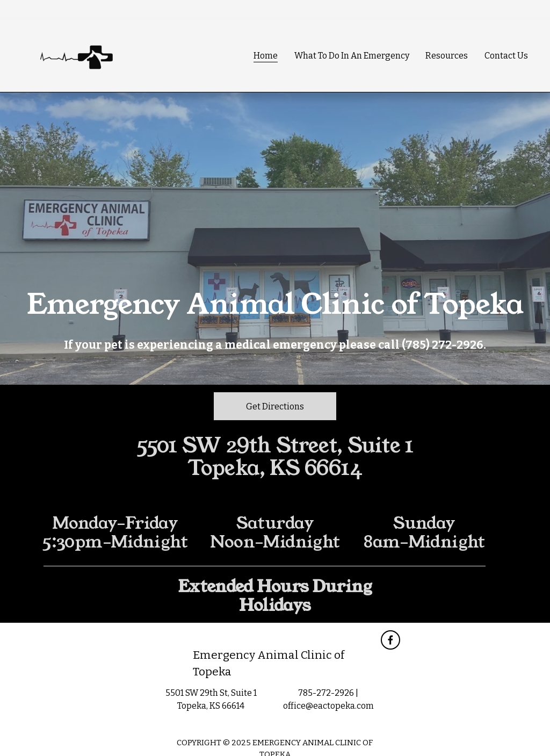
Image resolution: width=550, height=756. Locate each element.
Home (266, 56)
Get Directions (275, 406)
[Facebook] (390, 640)
